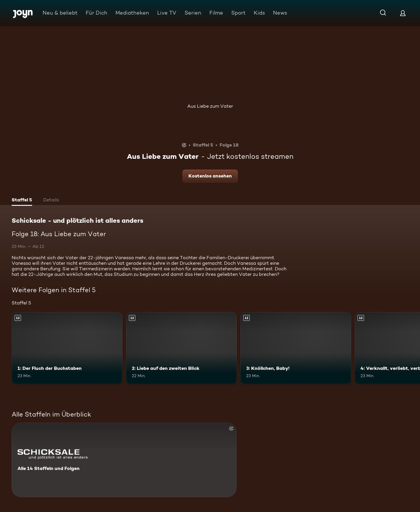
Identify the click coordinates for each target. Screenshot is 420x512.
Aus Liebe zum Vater (210, 106)
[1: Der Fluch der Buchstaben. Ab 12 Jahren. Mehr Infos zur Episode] (67, 348)
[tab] (22, 201)
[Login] (403, 13)
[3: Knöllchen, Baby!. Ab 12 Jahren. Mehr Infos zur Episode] (296, 348)
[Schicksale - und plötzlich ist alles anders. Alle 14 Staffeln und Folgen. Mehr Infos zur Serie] (124, 460)
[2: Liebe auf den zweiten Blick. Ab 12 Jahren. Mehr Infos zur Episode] (181, 348)
